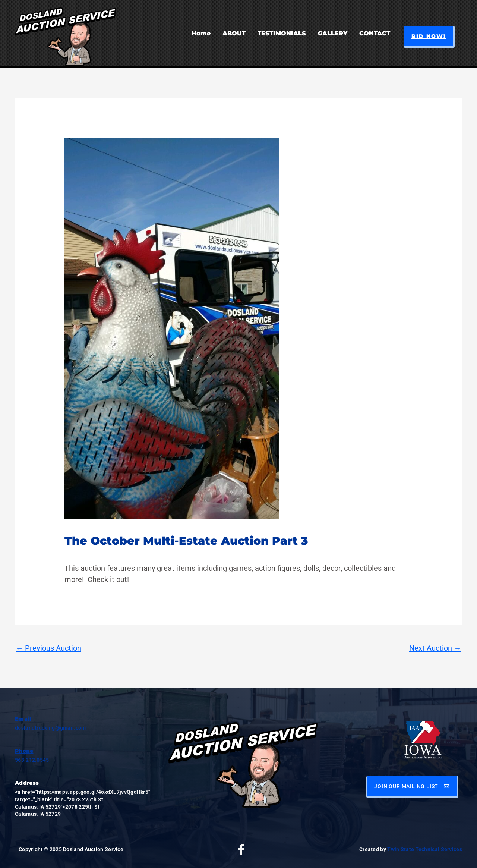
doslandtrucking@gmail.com (50, 728)
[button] (429, 37)
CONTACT (375, 33)
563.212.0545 (32, 760)
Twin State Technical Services (425, 849)
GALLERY (333, 33)
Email (23, 719)
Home (201, 33)
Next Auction (435, 648)
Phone (24, 751)
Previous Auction (48, 648)
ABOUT (234, 33)
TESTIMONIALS (282, 33)
